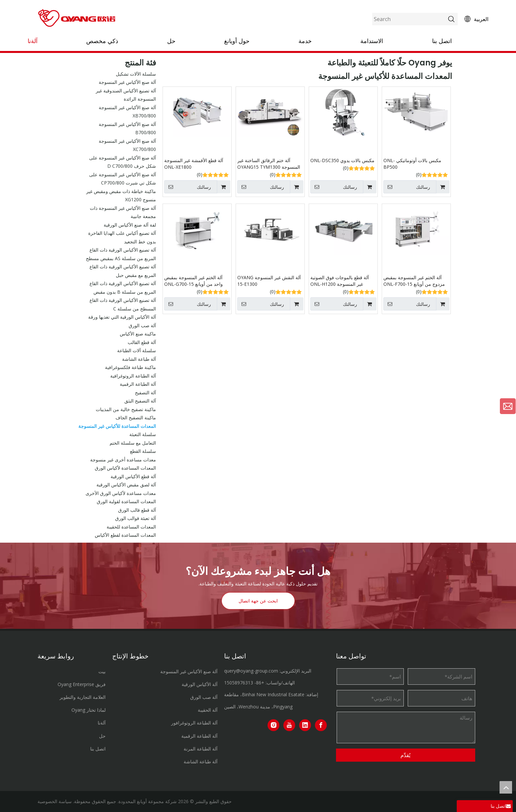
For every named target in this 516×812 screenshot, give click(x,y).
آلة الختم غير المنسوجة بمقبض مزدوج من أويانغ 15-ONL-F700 (414, 281)
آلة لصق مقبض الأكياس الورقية (126, 485)
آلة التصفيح (145, 393)
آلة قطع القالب (142, 342)
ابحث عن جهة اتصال (258, 601)
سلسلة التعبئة (143, 434)
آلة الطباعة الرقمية (138, 384)
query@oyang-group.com (251, 671)
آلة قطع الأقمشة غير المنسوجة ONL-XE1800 (194, 164)
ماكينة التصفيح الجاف (136, 418)
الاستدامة (372, 41)
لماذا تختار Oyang (89, 710)
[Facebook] (321, 725)
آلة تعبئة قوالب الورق (136, 518)
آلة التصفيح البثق (140, 401)
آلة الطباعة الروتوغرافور (194, 723)
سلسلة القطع (143, 451)
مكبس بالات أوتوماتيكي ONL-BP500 (412, 164)
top (506, 787)
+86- (259, 683)
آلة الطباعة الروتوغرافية (133, 376)
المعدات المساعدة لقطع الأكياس (125, 535)
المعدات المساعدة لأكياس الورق (125, 468)
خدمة (305, 41)
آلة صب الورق (142, 325)
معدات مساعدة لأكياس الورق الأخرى (121, 493)
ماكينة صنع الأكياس (138, 334)
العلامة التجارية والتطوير (83, 697)
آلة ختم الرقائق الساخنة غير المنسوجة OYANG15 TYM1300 (269, 164)
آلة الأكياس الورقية (200, 684)
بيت (102, 671)
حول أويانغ (237, 41)
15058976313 (239, 683)
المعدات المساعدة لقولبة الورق (126, 501)
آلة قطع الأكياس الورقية (133, 476)
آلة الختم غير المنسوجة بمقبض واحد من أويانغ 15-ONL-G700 (193, 281)
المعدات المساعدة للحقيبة (131, 527)
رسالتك (188, 187)
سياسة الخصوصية (55, 801)
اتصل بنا (442, 41)
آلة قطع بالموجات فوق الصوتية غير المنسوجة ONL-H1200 (340, 281)
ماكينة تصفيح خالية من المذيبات (126, 409)
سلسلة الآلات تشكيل (136, 74)
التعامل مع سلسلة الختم (133, 443)
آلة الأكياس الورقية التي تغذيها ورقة (122, 317)
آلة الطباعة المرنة (201, 749)
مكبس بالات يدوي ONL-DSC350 (342, 160)
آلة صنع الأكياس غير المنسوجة (127, 82)
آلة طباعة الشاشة (139, 359)
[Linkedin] (305, 725)
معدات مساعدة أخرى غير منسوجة (123, 460)
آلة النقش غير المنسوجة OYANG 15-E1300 (269, 281)
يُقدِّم (405, 755)
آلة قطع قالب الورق (137, 510)
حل (171, 41)
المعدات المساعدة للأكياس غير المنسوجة (117, 426)
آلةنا (33, 41)
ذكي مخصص (102, 41)
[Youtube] (289, 725)
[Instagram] (273, 725)
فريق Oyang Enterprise (82, 684)
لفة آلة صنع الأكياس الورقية (130, 225)
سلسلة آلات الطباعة (137, 350)
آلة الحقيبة (208, 710)
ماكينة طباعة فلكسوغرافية (130, 367)
